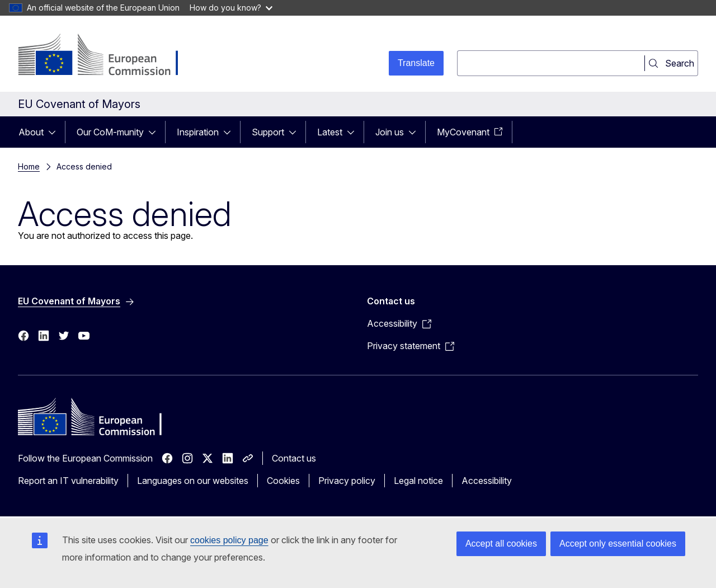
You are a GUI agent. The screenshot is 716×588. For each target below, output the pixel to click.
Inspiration (198, 132)
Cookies (283, 481)
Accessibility (487, 481)
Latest (330, 132)
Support (268, 132)
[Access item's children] (55, 132)
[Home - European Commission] (108, 56)
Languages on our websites (193, 481)
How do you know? (231, 8)
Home (29, 166)
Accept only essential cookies (618, 544)
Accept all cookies (501, 544)
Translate (416, 63)
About (31, 132)
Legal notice (418, 481)
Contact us (294, 458)
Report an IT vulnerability (68, 481)
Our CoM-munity (110, 132)
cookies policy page (229, 540)
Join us (390, 132)
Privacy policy (347, 481)
